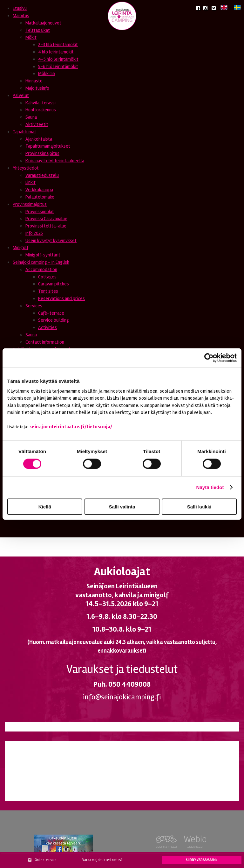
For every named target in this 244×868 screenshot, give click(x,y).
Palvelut (21, 95)
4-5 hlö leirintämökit (58, 59)
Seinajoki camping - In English (41, 262)
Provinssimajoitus (42, 153)
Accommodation (41, 269)
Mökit (31, 37)
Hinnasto (34, 81)
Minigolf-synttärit (43, 255)
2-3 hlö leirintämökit (58, 45)
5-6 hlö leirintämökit (58, 66)
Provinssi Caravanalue (46, 219)
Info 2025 (34, 233)
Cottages (47, 277)
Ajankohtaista (39, 139)
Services (34, 306)
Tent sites (48, 291)
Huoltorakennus (41, 110)
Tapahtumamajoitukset (48, 146)
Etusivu (20, 8)
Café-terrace (51, 313)
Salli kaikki (199, 506)
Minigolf (20, 248)
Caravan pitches (54, 284)
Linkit (30, 182)
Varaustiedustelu (42, 175)
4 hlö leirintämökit (56, 52)
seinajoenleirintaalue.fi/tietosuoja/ (71, 427)
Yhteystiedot (26, 168)
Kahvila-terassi (41, 103)
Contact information (45, 342)
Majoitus (21, 16)
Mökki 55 (47, 73)
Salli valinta (122, 506)
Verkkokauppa (39, 190)
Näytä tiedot (210, 487)
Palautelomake (40, 197)
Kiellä (45, 506)
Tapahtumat (24, 132)
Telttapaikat (38, 30)
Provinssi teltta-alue (46, 226)
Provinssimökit (40, 212)
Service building (54, 320)
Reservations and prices (61, 298)
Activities (47, 327)
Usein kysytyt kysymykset (51, 241)
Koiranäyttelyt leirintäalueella (55, 161)
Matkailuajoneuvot (43, 23)
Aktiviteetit (37, 124)
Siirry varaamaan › (202, 860)
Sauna (31, 117)
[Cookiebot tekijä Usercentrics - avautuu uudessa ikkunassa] (209, 358)
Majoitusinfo (37, 88)
